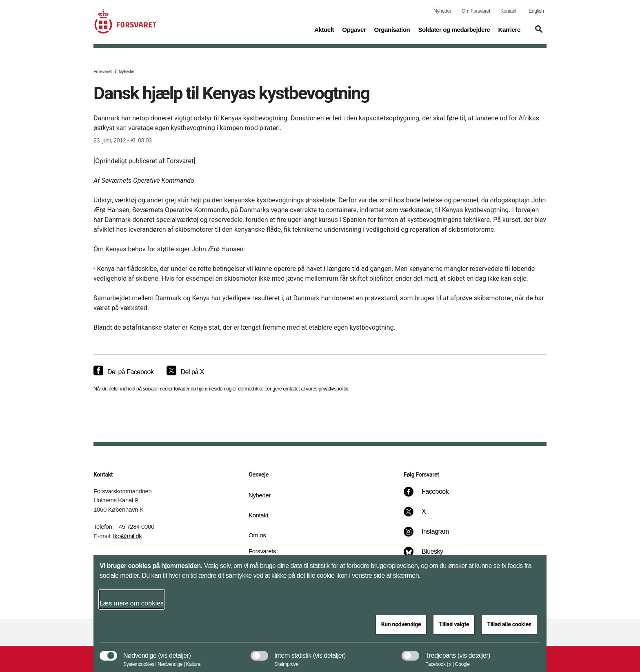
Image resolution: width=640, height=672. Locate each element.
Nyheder (442, 11)
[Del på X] (185, 372)
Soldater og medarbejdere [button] (454, 29)
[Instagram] (432, 536)
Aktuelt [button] (324, 29)
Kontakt (508, 11)
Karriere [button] (509, 29)
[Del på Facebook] (123, 372)
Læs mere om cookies (132, 603)
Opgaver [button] (354, 29)
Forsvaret (103, 71)
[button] (538, 33)
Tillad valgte (454, 624)
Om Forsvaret (476, 11)
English (536, 11)
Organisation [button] (392, 29)
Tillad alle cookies (509, 624)
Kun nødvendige (401, 624)
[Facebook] (432, 496)
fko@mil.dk (128, 536)
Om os (257, 535)
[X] (424, 516)
